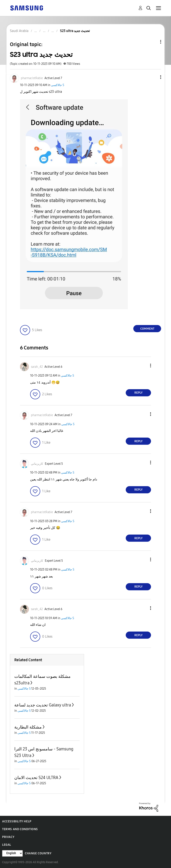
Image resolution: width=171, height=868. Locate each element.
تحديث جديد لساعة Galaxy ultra (43, 705)
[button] (154, 77)
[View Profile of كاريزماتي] (37, 464)
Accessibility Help (17, 821)
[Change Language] (12, 853)
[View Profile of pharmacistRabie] (32, 78)
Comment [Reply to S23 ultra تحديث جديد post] (147, 329)
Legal (7, 845)
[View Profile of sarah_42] (37, 367)
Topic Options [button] (154, 42)
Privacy (8, 837)
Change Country (38, 853)
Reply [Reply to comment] (138, 393)
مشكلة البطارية (28, 727)
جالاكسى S (58, 85)
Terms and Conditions (20, 829)
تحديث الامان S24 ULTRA (36, 778)
